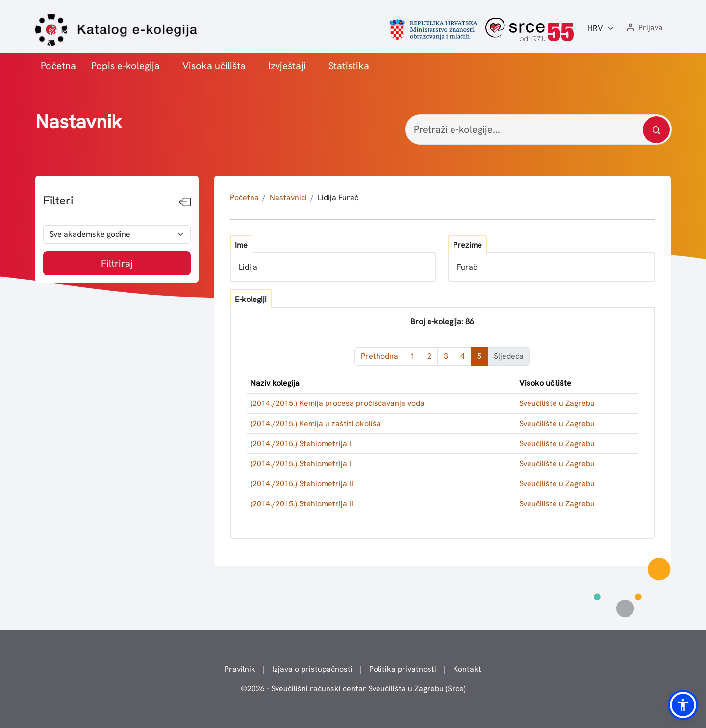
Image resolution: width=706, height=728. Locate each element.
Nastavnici (288, 197)
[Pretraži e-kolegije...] (539, 129)
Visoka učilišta (214, 66)
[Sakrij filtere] (185, 202)
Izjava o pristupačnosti (312, 669)
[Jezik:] (601, 28)
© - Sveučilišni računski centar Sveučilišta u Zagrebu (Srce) (353, 689)
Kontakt (467, 669)
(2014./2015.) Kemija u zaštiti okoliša (316, 423)
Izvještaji (287, 66)
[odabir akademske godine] (117, 234)
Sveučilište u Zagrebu (557, 403)
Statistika (349, 66)
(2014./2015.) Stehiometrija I (301, 443)
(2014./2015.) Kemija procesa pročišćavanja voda (338, 403)
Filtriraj (117, 263)
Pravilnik (240, 669)
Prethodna (379, 356)
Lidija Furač (338, 197)
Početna (58, 66)
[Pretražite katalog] (656, 130)
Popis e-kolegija (126, 66)
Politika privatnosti (403, 669)
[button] (644, 28)
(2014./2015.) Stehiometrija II (302, 484)
